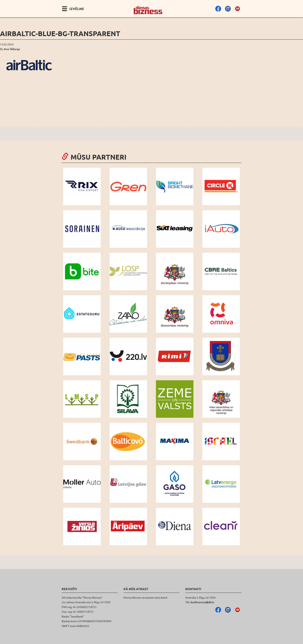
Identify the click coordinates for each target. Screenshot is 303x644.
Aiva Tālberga (12, 49)
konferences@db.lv (202, 602)
